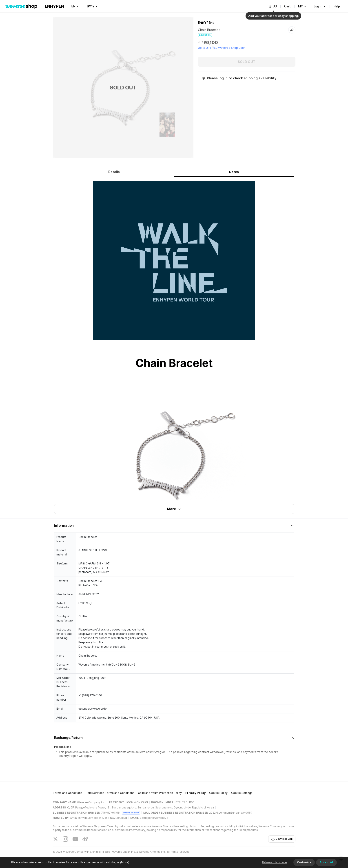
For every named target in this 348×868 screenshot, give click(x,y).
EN (73, 6)
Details (114, 172)
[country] (273, 6)
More (174, 509)
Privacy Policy (195, 793)
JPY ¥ (90, 6)
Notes (234, 172)
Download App (282, 839)
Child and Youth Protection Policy (160, 793)
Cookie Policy (218, 793)
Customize (304, 862)
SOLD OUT (247, 62)
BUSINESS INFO (131, 813)
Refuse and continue (274, 862)
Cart (287, 6)
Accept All (326, 862)
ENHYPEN (205, 23)
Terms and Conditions (68, 793)
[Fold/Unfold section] (174, 526)
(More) (124, 862)
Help (337, 6)
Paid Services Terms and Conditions (110, 793)
